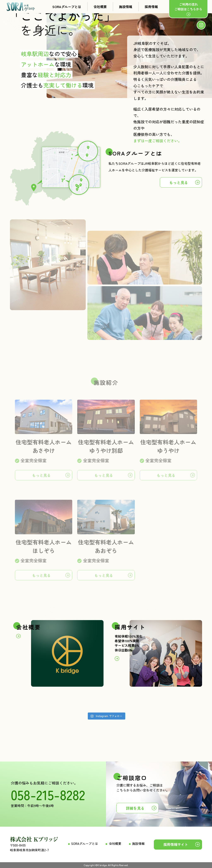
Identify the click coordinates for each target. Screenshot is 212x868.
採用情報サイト (176, 844)
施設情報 (126, 7)
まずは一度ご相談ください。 (158, 141)
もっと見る (179, 182)
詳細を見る (135, 808)
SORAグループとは (67, 7)
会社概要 (100, 7)
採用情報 (151, 7)
